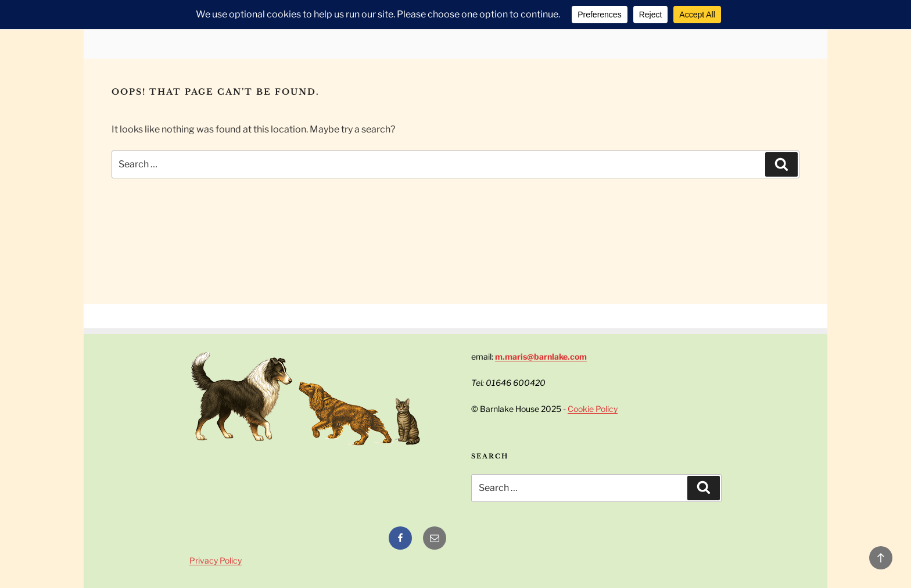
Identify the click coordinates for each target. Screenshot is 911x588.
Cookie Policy (593, 409)
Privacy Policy (216, 560)
